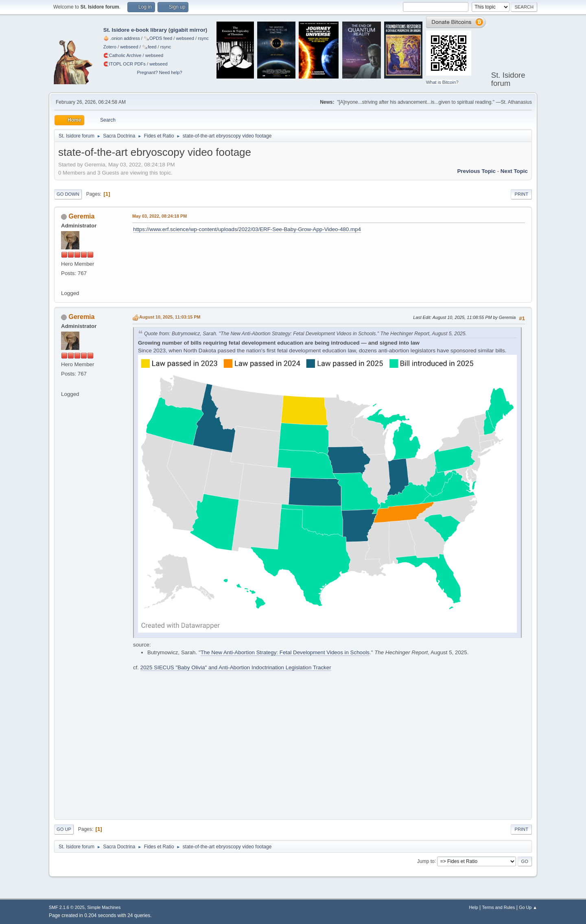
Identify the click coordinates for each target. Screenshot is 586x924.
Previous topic (476, 171)
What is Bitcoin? (442, 82)
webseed (185, 38)
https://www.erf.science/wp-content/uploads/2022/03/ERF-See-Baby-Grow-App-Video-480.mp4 (247, 229)
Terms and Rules (499, 907)
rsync (203, 38)
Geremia (81, 216)
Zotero (110, 47)
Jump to (426, 861)
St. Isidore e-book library (135, 30)
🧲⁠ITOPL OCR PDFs (125, 64)
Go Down (68, 194)
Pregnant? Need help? (159, 72)
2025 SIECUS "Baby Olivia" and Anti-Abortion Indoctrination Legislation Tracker (236, 667)
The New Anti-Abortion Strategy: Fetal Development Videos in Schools (285, 652)
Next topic (514, 171)
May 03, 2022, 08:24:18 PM (160, 216)
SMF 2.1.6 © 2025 (67, 907)
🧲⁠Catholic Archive (122, 55)
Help (474, 907)
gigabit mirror (188, 30)
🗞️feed (149, 47)
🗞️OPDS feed (158, 38)
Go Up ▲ (528, 907)
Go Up (64, 829)
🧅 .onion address (122, 38)
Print (521, 194)
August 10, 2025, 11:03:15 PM (170, 317)
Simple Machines (104, 907)
